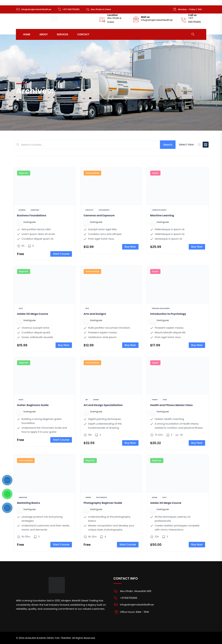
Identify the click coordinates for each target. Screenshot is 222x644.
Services (63, 34)
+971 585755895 (71, 9)
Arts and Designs (95, 314)
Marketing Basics (29, 503)
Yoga (165, 400)
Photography (104, 210)
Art (87, 400)
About (44, 34)
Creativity (89, 210)
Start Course (61, 254)
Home (27, 34)
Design (96, 400)
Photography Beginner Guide (103, 503)
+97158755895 (129, 598)
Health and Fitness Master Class (171, 405)
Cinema (88, 497)
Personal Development (161, 308)
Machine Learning (162, 215)
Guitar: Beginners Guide (33, 405)
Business (22, 210)
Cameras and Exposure (99, 215)
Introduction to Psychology (168, 314)
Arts (87, 308)
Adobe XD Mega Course (33, 314)
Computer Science (159, 210)
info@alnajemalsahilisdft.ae (36, 9)
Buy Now (130, 247)
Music (21, 400)
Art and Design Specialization (103, 405)
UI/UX (21, 308)
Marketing (35, 210)
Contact (83, 34)
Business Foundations (32, 215)
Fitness (155, 400)
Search (168, 145)
